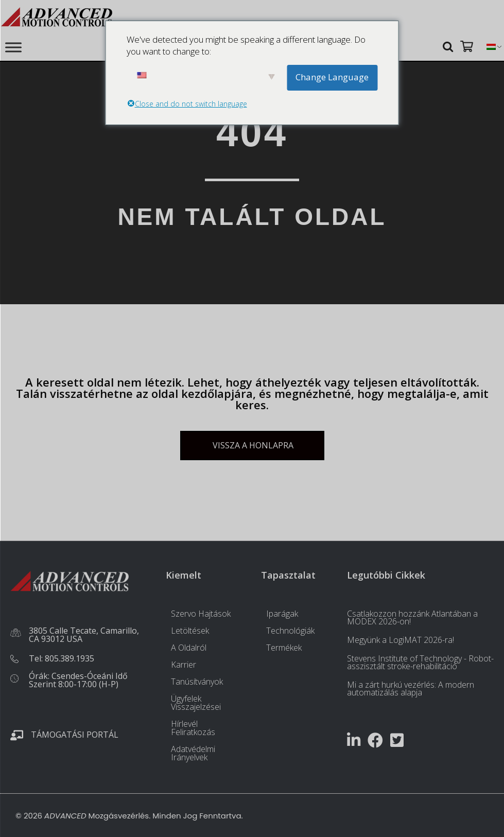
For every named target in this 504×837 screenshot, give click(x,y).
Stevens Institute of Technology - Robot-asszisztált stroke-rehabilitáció (420, 662)
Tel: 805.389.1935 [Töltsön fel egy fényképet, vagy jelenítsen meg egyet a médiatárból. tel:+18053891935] (62, 658)
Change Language (332, 77)
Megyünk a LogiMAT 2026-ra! (401, 640)
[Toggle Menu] (13, 47)
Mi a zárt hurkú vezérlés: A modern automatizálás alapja (411, 688)
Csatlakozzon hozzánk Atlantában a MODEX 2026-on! (412, 617)
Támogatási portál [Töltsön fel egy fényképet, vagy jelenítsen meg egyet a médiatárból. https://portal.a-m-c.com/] (75, 735)
